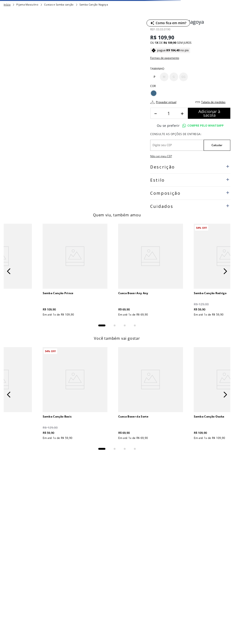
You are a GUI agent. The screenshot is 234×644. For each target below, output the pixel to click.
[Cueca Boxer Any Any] (151, 271)
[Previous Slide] (9, 271)
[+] (182, 113)
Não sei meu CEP (161, 156)
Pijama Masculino (27, 4)
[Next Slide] (225, 271)
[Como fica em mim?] (168, 23)
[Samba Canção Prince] (75, 271)
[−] (155, 113)
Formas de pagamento (165, 58)
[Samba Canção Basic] (75, 394)
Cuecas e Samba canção (59, 4)
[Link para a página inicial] (7, 5)
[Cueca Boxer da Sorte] (151, 394)
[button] (155, 77)
